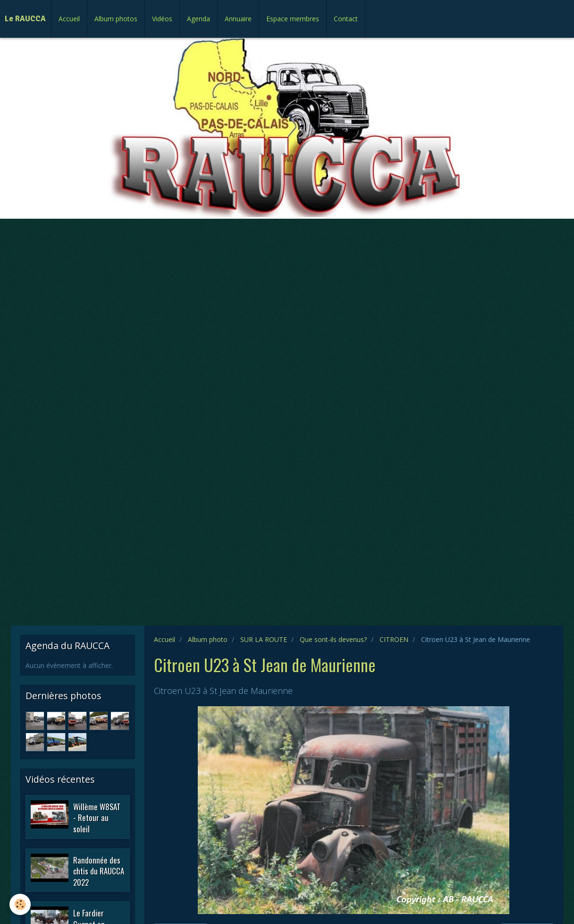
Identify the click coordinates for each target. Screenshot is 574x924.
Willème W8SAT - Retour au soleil (97, 817)
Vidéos (162, 19)
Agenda (198, 19)
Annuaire (238, 19)
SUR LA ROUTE (264, 639)
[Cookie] (20, 904)
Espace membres (293, 19)
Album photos (116, 19)
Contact (346, 19)
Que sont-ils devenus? (333, 639)
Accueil (69, 19)
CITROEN (394, 639)
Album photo (208, 639)
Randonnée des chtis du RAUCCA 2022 (99, 871)
